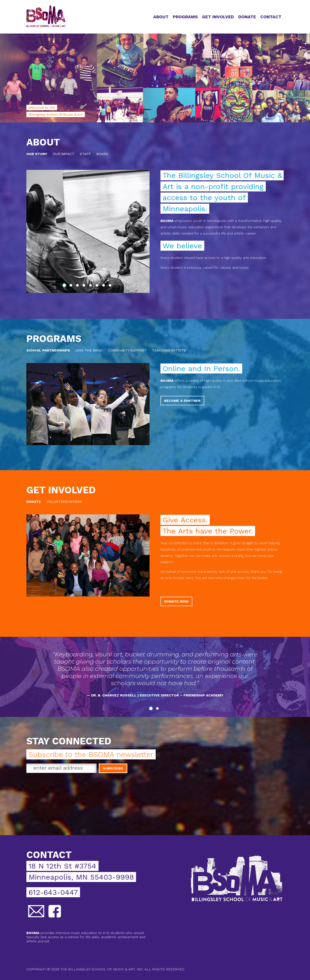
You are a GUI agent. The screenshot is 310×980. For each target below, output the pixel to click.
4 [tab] (85, 286)
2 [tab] (72, 286)
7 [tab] (104, 286)
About (161, 17)
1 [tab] (65, 286)
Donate (247, 17)
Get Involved (218, 17)
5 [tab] (91, 286)
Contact (271, 17)
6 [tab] (98, 286)
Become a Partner (182, 401)
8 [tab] (111, 286)
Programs (185, 17)
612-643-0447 (53, 892)
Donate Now (176, 601)
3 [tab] (78, 286)
